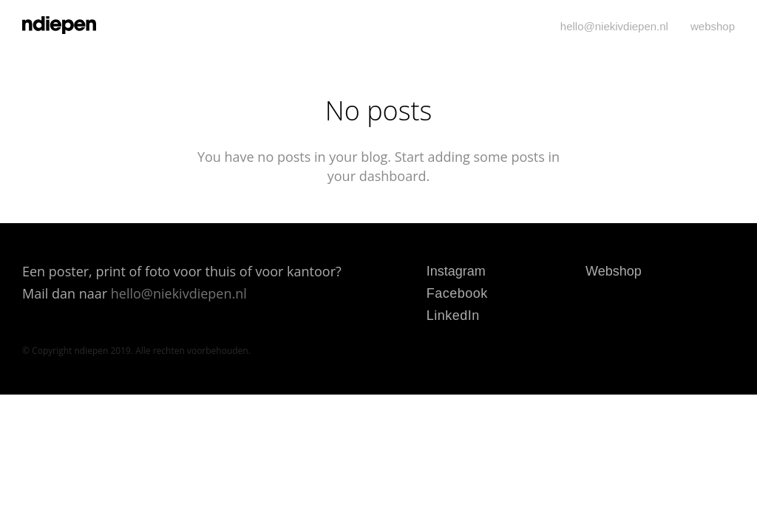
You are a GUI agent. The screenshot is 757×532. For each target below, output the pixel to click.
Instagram (456, 271)
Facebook (457, 293)
